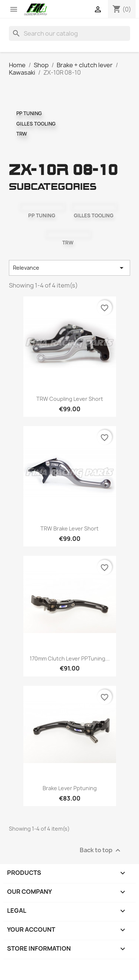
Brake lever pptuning (70, 788)
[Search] (69, 33)
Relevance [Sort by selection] (69, 268)
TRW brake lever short (69, 528)
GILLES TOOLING (36, 124)
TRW (22, 134)
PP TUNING (29, 113)
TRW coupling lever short (70, 399)
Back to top (101, 850)
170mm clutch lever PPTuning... (70, 658)
